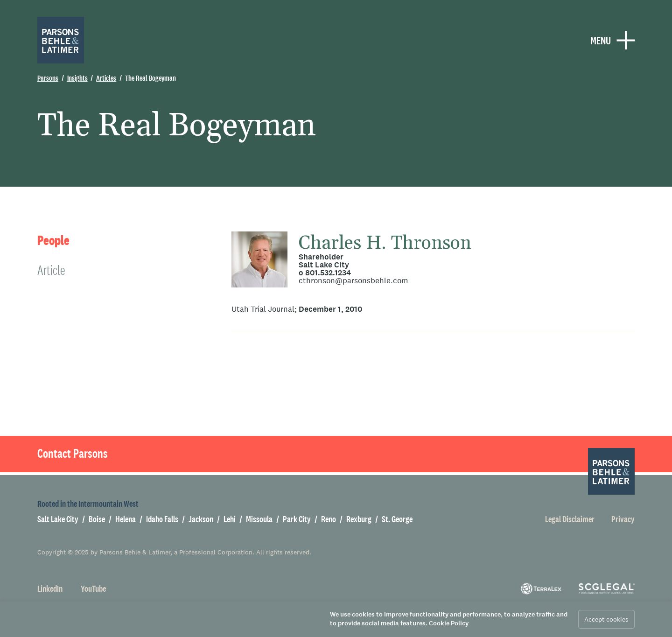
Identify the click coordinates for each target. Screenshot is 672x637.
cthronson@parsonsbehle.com (353, 281)
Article (51, 270)
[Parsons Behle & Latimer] (61, 40)
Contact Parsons (73, 454)
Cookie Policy (449, 623)
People (53, 241)
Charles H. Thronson (385, 243)
